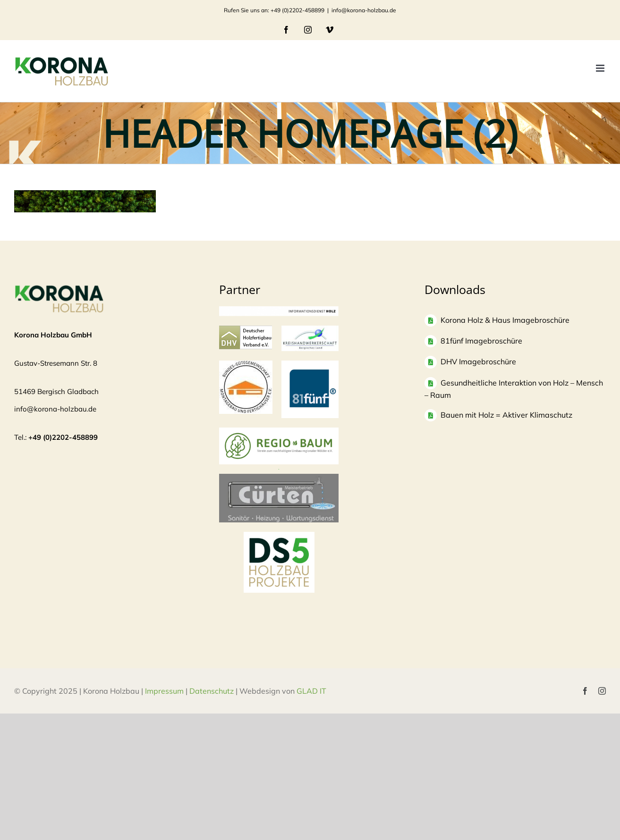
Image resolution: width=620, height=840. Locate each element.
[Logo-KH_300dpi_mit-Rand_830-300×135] (310, 330)
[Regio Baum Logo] (279, 432)
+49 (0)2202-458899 (63, 437)
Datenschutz (212, 691)
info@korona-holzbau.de (364, 10)
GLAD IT (312, 691)
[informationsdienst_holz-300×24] (279, 311)
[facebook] (585, 691)
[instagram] (602, 691)
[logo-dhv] (246, 330)
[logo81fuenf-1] (310, 365)
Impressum (164, 691)
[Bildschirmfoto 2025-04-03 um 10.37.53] (279, 478)
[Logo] (246, 365)
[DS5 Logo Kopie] (279, 542)
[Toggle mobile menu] (601, 68)
